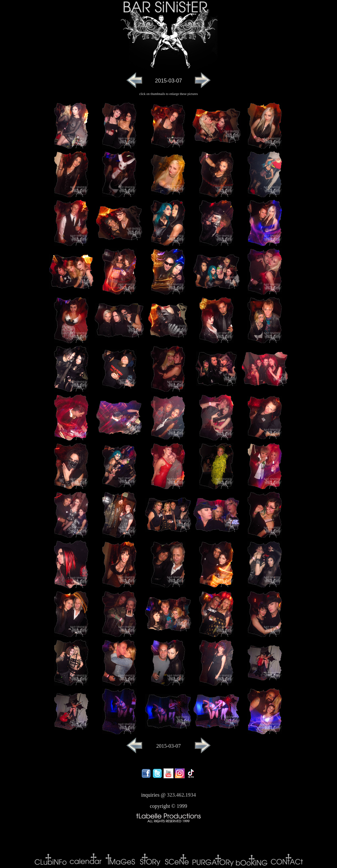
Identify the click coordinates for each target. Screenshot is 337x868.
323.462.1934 (181, 795)
